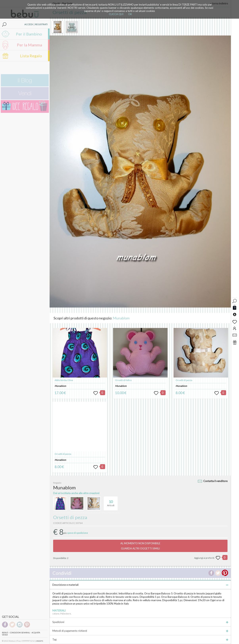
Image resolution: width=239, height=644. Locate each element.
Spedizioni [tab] (140, 622)
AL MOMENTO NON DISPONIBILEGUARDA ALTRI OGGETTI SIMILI (140, 546)
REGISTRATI (41, 24)
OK (130, 14)
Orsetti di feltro (123, 380)
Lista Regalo (31, 56)
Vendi (5, 635)
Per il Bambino (29, 34)
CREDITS (40, 641)
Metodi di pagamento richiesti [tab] (140, 631)
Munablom (121, 318)
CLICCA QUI (116, 14)
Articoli (111, 502)
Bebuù (5, 633)
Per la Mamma (29, 45)
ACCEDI (29, 24)
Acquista (36, 633)
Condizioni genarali (20, 633)
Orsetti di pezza (63, 454)
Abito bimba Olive (64, 380)
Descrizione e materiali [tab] (140, 585)
